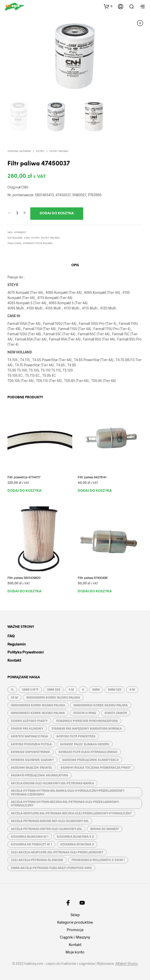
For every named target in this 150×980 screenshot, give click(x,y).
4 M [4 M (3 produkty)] (71, 689)
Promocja (75, 930)
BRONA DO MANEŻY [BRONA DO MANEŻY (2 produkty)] (105, 829)
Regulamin (17, 644)
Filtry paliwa (59, 151)
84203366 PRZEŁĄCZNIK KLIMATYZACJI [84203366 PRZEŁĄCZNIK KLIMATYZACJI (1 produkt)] (91, 760)
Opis (75, 265)
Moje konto (75, 952)
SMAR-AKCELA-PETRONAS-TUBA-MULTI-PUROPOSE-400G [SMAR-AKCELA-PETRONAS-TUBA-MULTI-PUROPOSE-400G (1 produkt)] (51, 868)
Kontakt (14, 660)
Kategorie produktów (75, 922)
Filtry (40, 151)
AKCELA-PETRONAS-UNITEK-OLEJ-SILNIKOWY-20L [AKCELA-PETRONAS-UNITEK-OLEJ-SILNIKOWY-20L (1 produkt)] (46, 829)
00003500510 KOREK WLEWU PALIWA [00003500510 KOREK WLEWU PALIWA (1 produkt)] (53, 697)
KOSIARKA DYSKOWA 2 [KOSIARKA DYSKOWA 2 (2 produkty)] (77, 844)
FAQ (11, 636)
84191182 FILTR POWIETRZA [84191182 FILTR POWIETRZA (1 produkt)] (76, 736)
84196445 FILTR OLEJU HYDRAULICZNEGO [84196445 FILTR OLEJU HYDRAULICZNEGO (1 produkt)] (88, 752)
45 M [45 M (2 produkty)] (14, 697)
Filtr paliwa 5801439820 (24, 578)
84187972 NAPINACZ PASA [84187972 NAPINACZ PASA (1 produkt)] (29, 736)
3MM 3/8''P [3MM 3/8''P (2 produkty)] (30, 689)
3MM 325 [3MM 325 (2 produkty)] (54, 689)
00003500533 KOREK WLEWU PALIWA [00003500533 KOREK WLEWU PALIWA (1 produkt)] (101, 705)
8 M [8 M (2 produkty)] (132, 689)
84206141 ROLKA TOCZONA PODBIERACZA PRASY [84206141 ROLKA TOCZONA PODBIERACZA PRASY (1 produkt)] (96, 767)
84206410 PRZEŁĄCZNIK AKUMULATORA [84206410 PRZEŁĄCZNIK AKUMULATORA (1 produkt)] (39, 775)
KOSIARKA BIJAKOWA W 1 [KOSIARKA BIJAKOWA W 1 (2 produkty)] (30, 836)
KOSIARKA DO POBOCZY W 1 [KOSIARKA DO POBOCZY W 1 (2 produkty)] (31, 844)
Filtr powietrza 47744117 (24, 477)
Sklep (75, 915)
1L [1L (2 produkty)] (12, 689)
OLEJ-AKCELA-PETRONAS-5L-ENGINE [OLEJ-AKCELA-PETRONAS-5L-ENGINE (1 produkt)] (37, 860)
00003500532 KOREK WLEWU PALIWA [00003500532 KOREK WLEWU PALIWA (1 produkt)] (38, 705)
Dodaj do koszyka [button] (24, 491)
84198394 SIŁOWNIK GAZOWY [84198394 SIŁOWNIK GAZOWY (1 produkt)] (32, 760)
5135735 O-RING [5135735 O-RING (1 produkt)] (85, 713)
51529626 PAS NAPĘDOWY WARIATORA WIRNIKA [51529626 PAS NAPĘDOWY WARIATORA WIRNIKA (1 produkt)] (87, 728)
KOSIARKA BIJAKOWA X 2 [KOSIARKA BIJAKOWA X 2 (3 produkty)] (75, 836)
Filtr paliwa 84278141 (92, 477)
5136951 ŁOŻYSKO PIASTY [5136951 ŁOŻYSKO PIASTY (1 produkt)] (29, 721)
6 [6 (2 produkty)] (83, 689)
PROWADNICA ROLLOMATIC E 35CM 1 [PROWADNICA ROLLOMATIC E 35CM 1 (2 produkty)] (98, 860)
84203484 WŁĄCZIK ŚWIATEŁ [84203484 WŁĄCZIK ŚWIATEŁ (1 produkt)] (32, 767)
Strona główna (19, 151)
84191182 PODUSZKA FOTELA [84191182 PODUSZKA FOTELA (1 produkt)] (31, 744)
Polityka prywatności (26, 652)
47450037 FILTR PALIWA (38, 244)
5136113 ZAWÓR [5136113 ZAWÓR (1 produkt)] (116, 713)
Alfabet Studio (127, 964)
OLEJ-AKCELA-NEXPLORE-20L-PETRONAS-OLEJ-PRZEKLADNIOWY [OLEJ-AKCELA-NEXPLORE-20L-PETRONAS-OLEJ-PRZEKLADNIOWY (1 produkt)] (57, 852)
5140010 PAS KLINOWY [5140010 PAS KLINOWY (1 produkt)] (27, 728)
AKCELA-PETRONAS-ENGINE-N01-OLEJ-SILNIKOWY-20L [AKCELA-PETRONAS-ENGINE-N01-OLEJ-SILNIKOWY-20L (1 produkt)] (50, 821)
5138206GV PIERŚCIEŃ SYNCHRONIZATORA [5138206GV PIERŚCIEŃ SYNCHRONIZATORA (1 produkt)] (87, 721)
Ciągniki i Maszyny (75, 937)
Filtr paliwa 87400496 (93, 578)
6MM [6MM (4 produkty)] (96, 689)
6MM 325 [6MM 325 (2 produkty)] (115, 689)
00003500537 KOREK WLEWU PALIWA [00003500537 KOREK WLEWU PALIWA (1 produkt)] (38, 713)
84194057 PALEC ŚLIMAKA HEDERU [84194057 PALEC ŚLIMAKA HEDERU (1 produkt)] (85, 744)
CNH (27, 238)
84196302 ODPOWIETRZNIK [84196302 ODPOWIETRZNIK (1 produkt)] (31, 752)
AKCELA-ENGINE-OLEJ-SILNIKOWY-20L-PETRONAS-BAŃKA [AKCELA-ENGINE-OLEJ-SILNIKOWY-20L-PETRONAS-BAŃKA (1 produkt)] (52, 783)
